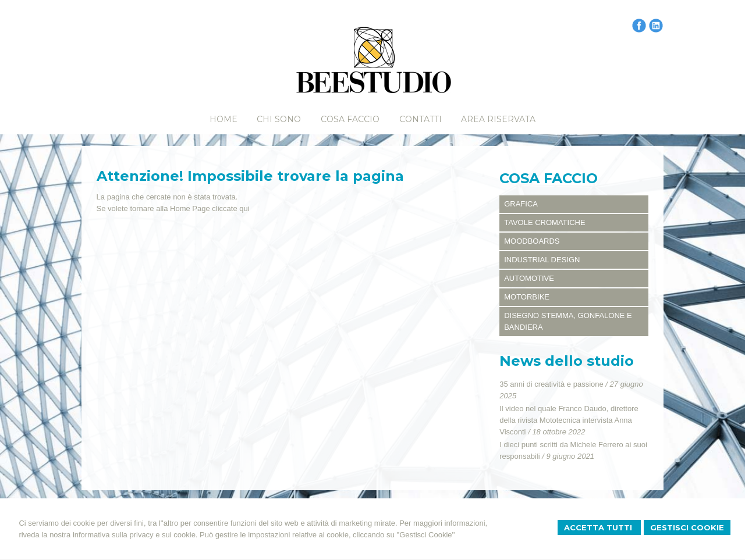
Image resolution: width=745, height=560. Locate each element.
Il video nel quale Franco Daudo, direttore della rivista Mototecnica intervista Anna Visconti (569, 420)
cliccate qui (230, 208)
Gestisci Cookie (687, 527)
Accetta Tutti (599, 527)
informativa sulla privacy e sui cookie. (135, 535)
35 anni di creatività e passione (551, 384)
